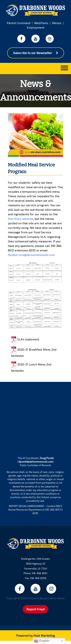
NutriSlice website (21, 219)
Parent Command (19, 23)
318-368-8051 (40, 573)
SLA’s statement (25, 339)
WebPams (41, 23)
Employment (36, 27)
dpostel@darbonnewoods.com (36, 462)
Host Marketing (44, 635)
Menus (57, 23)
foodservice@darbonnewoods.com (31, 255)
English (42, 641)
